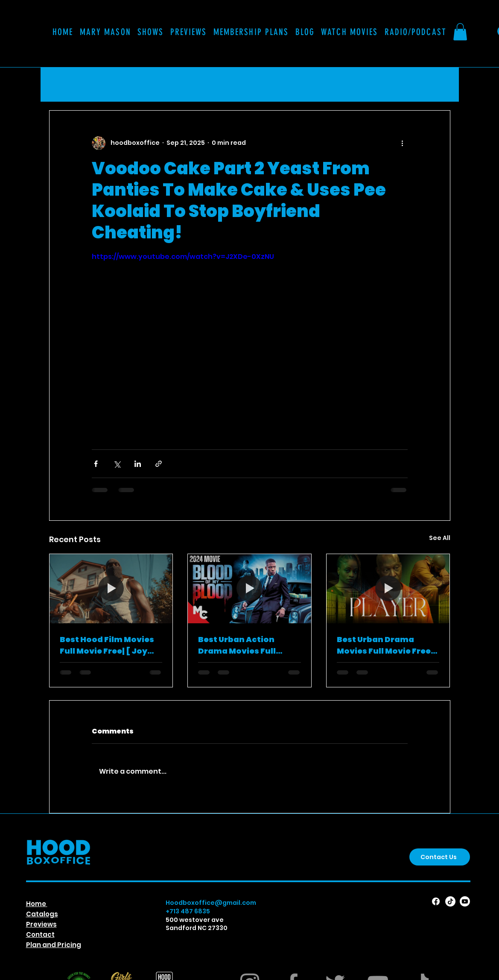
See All (440, 538)
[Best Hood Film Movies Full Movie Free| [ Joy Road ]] (111, 589)
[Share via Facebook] (96, 464)
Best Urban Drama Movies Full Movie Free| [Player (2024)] (385, 645)
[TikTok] (450, 901)
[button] (251, 32)
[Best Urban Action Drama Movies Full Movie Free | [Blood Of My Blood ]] (250, 589)
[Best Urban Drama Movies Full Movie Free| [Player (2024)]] (388, 589)
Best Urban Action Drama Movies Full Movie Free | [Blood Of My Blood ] (244, 645)
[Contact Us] (440, 857)
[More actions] (403, 143)
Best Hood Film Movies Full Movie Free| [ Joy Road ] (107, 645)
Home (37, 904)
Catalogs (42, 914)
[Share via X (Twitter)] (117, 464)
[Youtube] (465, 901)
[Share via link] (159, 464)
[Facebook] (436, 901)
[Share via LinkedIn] (138, 464)
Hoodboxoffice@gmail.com (211, 903)
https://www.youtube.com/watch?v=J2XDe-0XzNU (183, 257)
